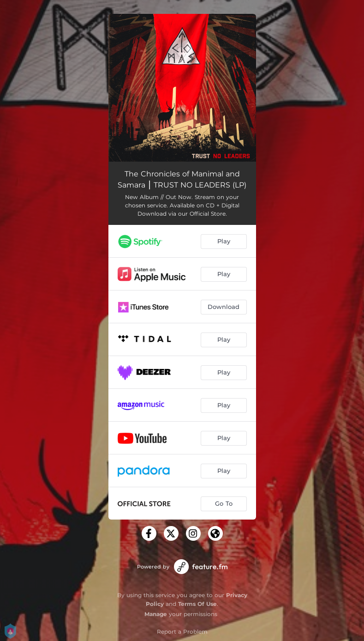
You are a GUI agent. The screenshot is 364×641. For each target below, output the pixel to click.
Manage (156, 614)
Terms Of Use (197, 604)
